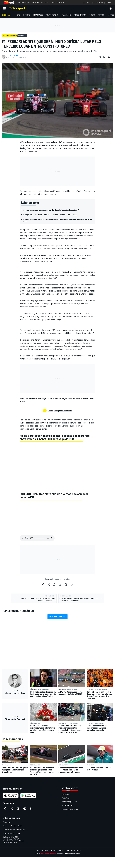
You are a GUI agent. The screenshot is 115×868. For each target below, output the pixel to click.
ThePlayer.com (53, 420)
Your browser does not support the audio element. (37, 538)
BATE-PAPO (97, 3)
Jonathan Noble (13, 56)
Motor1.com (66, 798)
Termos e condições (41, 850)
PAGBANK (44, 3)
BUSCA (87, 3)
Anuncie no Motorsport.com (13, 826)
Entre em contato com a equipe (14, 830)
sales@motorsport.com (11, 833)
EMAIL (108, 3)
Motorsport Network (49, 853)
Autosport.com (68, 805)
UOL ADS (61, 3)
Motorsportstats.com (70, 809)
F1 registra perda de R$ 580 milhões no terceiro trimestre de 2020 (50, 215)
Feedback (6, 822)
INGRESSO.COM (24, 3)
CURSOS (53, 3)
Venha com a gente (38, 429)
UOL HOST (35, 3)
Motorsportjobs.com (69, 802)
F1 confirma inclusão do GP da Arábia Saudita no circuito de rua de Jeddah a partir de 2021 (58, 220)
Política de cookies (56, 850)
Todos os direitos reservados (69, 853)
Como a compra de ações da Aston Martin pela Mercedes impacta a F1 (51, 210)
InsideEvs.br (66, 794)
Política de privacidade (73, 850)
